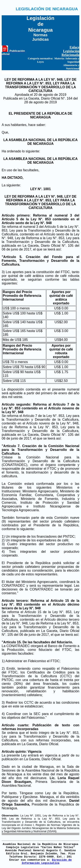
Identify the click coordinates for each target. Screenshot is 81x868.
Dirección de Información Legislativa (47, 862)
